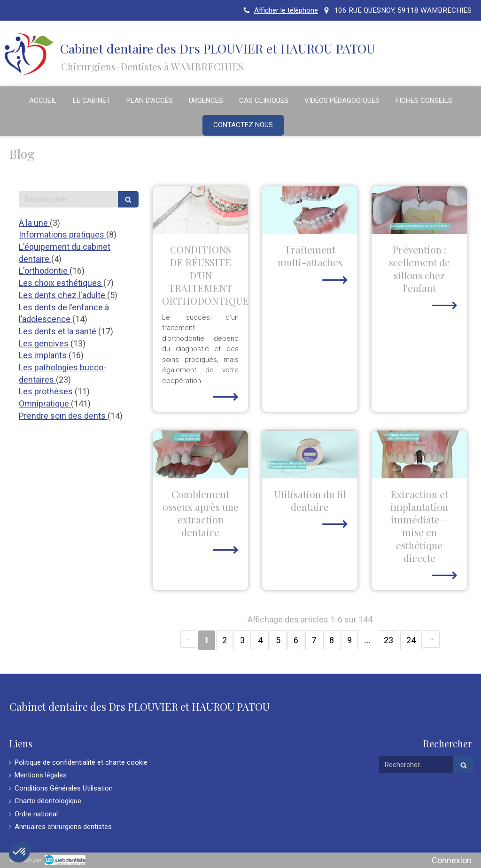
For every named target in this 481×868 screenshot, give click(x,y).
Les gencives (45, 343)
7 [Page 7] (314, 640)
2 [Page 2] (225, 640)
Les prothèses (47, 391)
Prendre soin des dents (63, 416)
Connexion (452, 860)
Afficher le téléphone (286, 10)
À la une (34, 223)
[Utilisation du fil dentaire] (310, 454)
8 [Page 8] (332, 640)
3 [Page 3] (242, 640)
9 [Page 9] (349, 640)
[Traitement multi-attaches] (310, 210)
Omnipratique (45, 403)
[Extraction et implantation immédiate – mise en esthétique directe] (419, 454)
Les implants (44, 355)
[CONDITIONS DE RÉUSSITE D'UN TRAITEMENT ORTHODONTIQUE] (200, 210)
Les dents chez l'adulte (63, 295)
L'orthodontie (44, 271)
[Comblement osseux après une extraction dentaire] (200, 454)
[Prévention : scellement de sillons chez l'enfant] (419, 210)
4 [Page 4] (260, 640)
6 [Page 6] (296, 640)
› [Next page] (431, 639)
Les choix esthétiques (61, 283)
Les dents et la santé (58, 331)
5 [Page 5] (278, 640)
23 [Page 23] (388, 640)
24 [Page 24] (411, 640)
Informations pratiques (62, 234)
